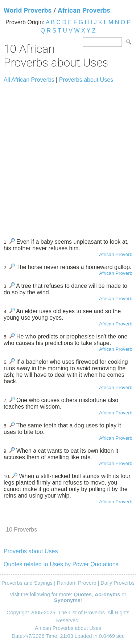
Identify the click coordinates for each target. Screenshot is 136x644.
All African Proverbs (29, 80)
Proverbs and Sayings (27, 583)
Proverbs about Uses (86, 80)
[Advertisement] (68, 157)
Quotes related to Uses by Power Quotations (61, 564)
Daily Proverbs (118, 583)
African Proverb (116, 254)
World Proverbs (28, 10)
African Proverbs (84, 10)
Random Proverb (77, 583)
